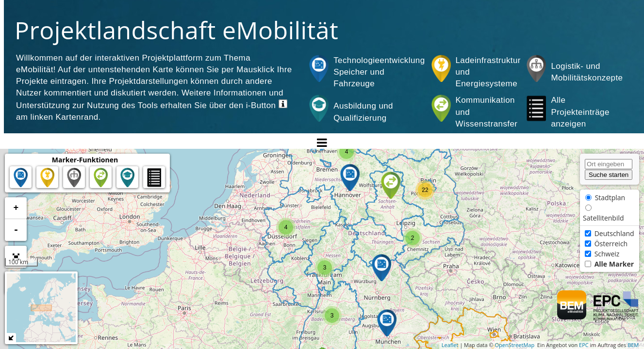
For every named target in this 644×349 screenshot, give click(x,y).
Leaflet (450, 345)
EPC (584, 345)
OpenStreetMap (514, 345)
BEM (633, 345)
